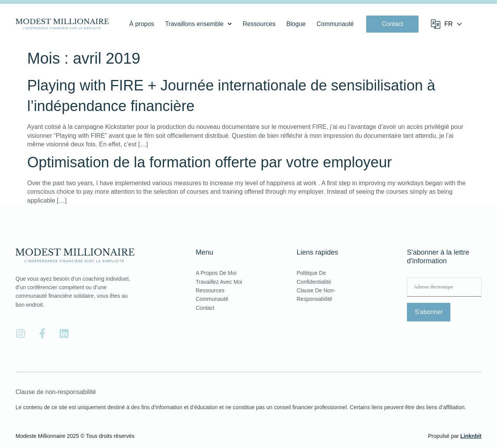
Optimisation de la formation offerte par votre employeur (209, 162)
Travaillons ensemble (198, 24)
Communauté (335, 24)
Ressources (259, 24)
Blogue (296, 24)
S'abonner (429, 312)
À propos (142, 24)
